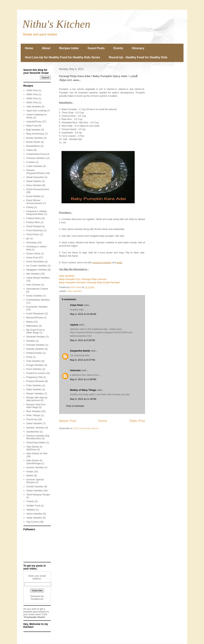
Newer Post (68, 421)
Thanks (30, 501)
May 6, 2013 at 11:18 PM (83, 399)
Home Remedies (35, 262)
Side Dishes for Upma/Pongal (34, 462)
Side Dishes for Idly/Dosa (34, 448)
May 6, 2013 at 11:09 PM (83, 379)
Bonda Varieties (35, 138)
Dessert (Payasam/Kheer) (36, 172)
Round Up (32, 419)
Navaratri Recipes (36, 337)
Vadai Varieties (34, 518)
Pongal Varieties (35, 365)
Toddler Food (33, 506)
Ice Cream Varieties (37, 266)
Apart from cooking (36, 111)
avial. (120, 262)
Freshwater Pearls (34, 617)
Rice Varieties (34, 411)
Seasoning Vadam (36, 442)
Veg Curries (33, 522)
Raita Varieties (34, 389)
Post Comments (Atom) (86, 428)
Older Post (137, 421)
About (46, 48)
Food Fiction (33, 234)
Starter (30, 475)
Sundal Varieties (35, 486)
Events (118, 48)
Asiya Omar (77, 305)
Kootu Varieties (34, 296)
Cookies (31, 162)
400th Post (32, 98)
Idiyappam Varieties (37, 270)
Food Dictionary (35, 230)
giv (28, 238)
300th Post (32, 94)
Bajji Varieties (33, 130)
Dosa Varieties (34, 185)
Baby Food (32, 126)
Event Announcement (38, 189)
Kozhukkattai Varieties (38, 300)
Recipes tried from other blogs (36, 406)
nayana (74, 325)
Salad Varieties (34, 423)
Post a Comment (75, 406)
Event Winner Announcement (34, 202)
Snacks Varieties (35, 467)
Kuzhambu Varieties (37, 307)
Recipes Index (69, 48)
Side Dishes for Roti (37, 453)
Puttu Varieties (34, 385)
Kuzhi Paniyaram (35, 313)
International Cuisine (37, 289)
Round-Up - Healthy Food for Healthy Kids (138, 57)
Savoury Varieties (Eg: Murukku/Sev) (38, 437)
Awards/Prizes (34, 122)
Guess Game (33, 253)
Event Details (33, 196)
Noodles (31, 341)
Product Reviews (35, 381)
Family (30, 207)
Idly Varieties (33, 274)
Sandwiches (33, 432)
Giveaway (32, 242)
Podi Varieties (34, 361)
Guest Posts (96, 48)
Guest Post (32, 258)
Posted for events (36, 373)
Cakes (30, 150)
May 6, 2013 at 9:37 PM (83, 360)
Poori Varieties (34, 369)
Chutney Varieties (36, 158)
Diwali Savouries (35, 177)
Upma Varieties (34, 514)
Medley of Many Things (83, 390)
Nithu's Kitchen (56, 24)
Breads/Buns (33, 146)
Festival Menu (34, 218)
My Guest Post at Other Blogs (35, 331)
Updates (31, 510)
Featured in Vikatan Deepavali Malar (37, 213)
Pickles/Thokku (34, 353)
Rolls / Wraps (33, 415)
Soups (30, 471)
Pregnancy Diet (34, 377)
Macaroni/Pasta (35, 318)
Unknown (75, 370)
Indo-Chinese (33, 285)
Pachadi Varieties (35, 345)
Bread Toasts (33, 142)
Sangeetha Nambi (80, 351)
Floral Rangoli (34, 226)
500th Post (32, 102)
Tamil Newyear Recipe (38, 495)
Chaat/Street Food (36, 154)
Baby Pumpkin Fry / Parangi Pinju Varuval (83, 279)
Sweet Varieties (34, 491)
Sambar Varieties (35, 428)
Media (30, 322)
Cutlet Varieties (34, 166)
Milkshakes (32, 326)
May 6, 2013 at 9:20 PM (83, 340)
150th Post (32, 90)
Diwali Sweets (34, 181)
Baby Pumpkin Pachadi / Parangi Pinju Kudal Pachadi (89, 282)
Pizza (29, 357)
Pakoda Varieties (35, 349)
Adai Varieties (67, 276)
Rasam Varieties (35, 393)
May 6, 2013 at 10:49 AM (83, 314)
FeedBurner (37, 599)
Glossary (138, 48)
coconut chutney (102, 262)
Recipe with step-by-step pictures (37, 399)
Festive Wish (33, 222)
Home (29, 48)
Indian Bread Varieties (38, 278)
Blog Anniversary (35, 134)
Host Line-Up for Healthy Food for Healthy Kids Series (63, 57)
